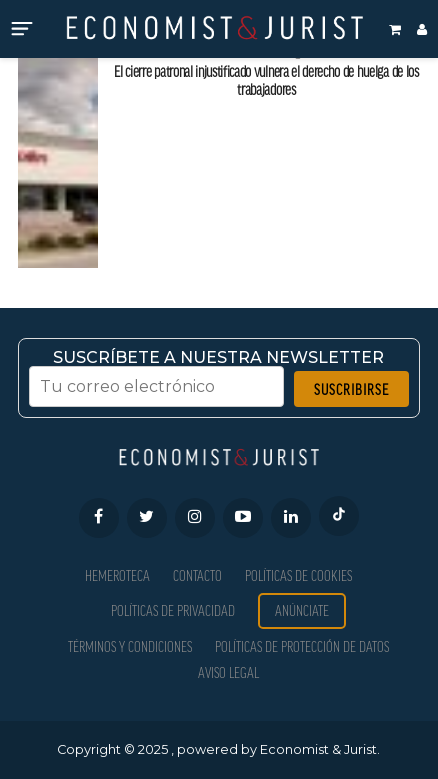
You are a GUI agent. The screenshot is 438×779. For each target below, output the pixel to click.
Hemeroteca (117, 575)
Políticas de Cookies (298, 575)
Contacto (197, 575)
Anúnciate (302, 610)
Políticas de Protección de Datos (302, 646)
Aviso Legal (228, 672)
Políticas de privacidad (173, 610)
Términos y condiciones (130, 646)
